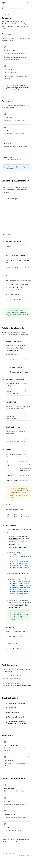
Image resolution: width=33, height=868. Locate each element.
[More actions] (31, 3)
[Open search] (25, 3)
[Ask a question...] (16, 849)
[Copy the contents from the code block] (26, 247)
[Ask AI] (29, 247)
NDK (17, 167)
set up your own (25, 472)
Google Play (15, 89)
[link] (16, 53)
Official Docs (19, 607)
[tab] (7, 260)
